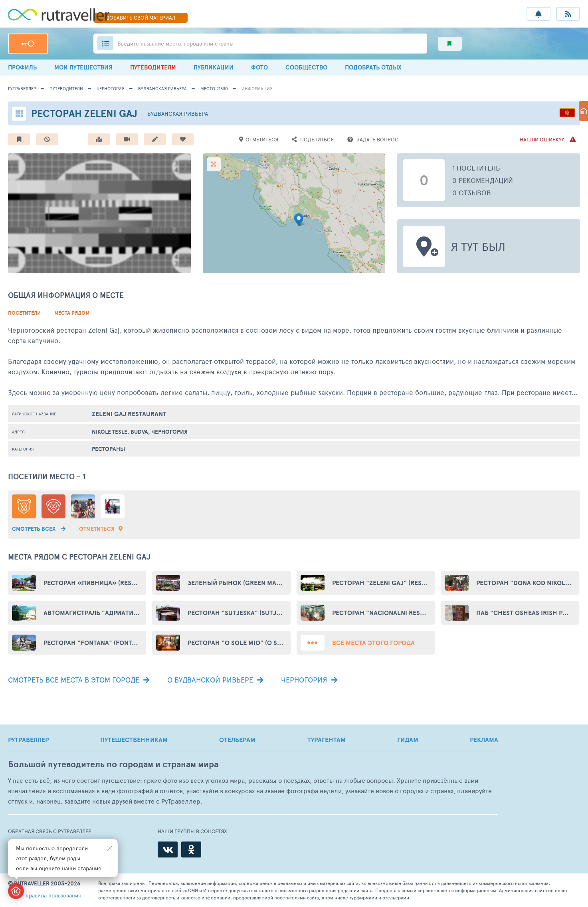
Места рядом (72, 313)
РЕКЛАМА (484, 740)
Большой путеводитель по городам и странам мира (113, 764)
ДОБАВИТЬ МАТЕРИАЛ (141, 18)
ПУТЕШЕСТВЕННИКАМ (134, 740)
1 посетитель (476, 168)
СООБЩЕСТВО (306, 67)
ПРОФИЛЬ (22, 67)
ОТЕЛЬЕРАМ (237, 740)
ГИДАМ (408, 740)
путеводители (66, 88)
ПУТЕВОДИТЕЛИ (153, 67)
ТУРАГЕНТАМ (327, 740)
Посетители (24, 313)
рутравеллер (22, 88)
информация (257, 88)
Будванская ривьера (162, 88)
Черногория (111, 88)
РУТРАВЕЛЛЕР (28, 740)
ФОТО (259, 67)
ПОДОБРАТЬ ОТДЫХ (373, 67)
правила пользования (53, 895)
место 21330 (214, 88)
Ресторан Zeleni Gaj (84, 113)
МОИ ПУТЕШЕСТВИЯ (83, 67)
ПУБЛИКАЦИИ (214, 67)
